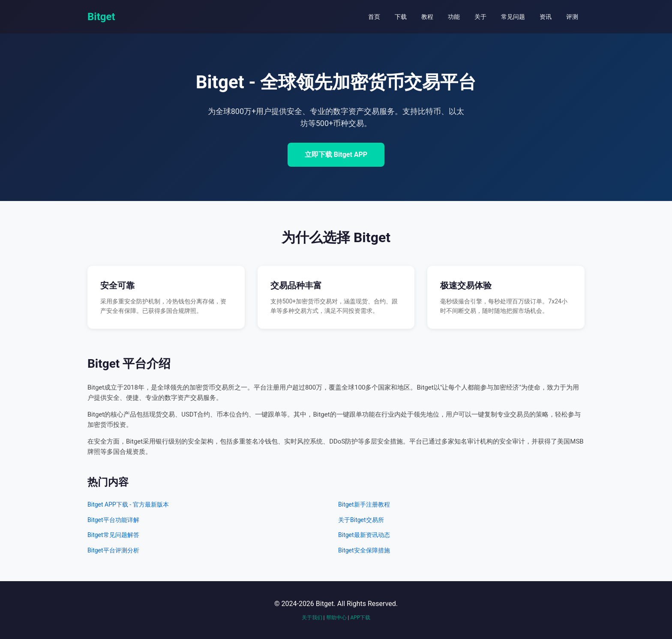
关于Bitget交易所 (361, 520)
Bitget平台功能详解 (113, 520)
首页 (374, 17)
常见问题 (513, 17)
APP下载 (360, 618)
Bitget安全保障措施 (364, 550)
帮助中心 (336, 618)
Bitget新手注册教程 (364, 504)
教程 (427, 17)
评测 (572, 17)
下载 (401, 17)
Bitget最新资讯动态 (364, 535)
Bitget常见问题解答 (113, 535)
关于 (480, 17)
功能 (454, 17)
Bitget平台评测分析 (113, 550)
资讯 (546, 17)
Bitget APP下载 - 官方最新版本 (128, 504)
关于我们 (312, 618)
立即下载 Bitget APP (336, 154)
